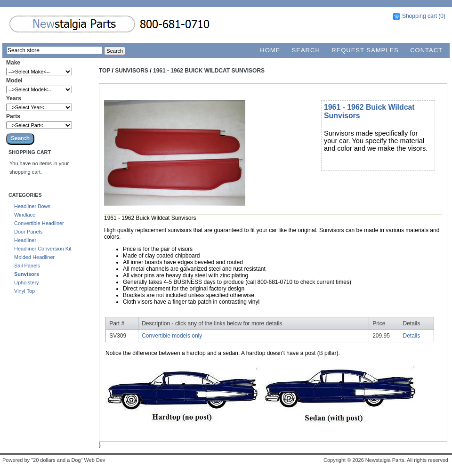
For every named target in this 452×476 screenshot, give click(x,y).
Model (14, 81)
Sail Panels (27, 266)
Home (270, 50)
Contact (426, 50)
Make (13, 63)
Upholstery (27, 282)
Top (105, 71)
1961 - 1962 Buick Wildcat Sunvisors (209, 71)
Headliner (25, 240)
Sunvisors (27, 274)
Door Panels (28, 232)
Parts (13, 116)
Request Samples (365, 50)
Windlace (25, 215)
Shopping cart (420, 16)
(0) (442, 16)
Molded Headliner (34, 257)
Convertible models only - (174, 336)
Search (306, 50)
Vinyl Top (24, 291)
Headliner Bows (32, 206)
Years (14, 98)
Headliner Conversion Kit (43, 249)
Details (412, 336)
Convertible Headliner (39, 223)
